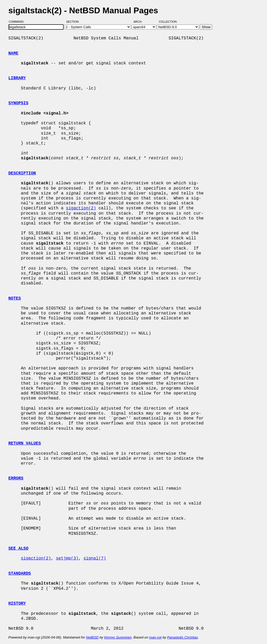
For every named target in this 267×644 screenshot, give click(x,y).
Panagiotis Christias (183, 637)
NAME (13, 53)
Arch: (140, 22)
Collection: (168, 22)
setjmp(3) (67, 558)
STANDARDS (20, 574)
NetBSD (92, 637)
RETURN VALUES (25, 443)
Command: (18, 22)
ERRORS (16, 478)
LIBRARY (17, 78)
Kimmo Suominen (118, 637)
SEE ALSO (18, 549)
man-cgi (155, 637)
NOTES (15, 299)
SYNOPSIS (18, 103)
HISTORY (17, 604)
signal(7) (95, 558)
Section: (74, 22)
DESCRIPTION (22, 173)
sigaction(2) (81, 208)
